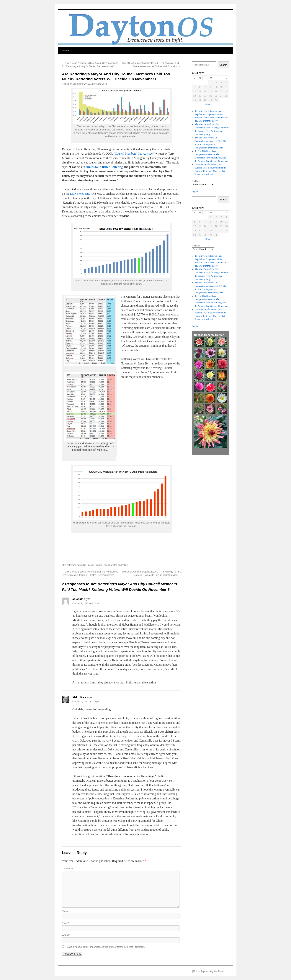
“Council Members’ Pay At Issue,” (134, 154)
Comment (68, 869)
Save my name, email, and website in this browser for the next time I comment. (106, 947)
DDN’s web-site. (80, 194)
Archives (196, 181)
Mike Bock (102, 84)
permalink (123, 565)
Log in (195, 191)
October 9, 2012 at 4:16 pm (86, 702)
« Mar (207, 104)
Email (66, 923)
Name (66, 911)
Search (223, 65)
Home (66, 50)
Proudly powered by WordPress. (210, 971)
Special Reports (95, 565)
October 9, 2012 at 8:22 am (86, 603)
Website (66, 935)
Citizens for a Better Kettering (103, 167)
